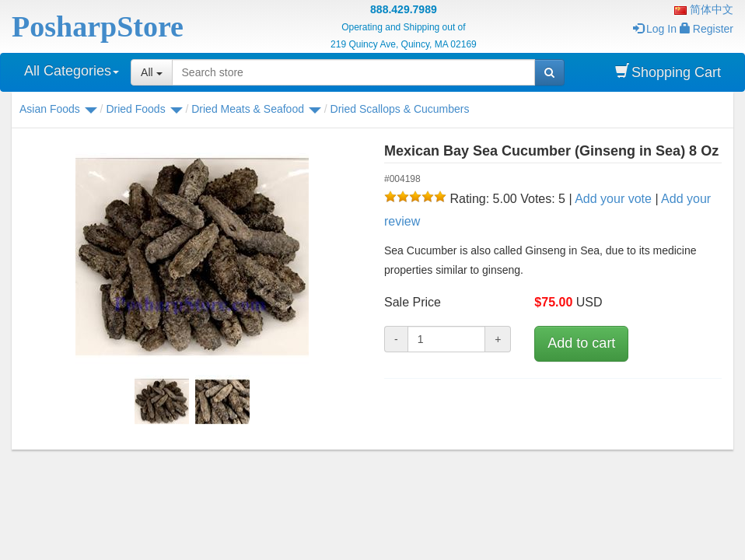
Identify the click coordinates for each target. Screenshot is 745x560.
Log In (655, 29)
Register (707, 29)
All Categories (72, 71)
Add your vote (613, 199)
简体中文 (704, 9)
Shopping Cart (668, 72)
